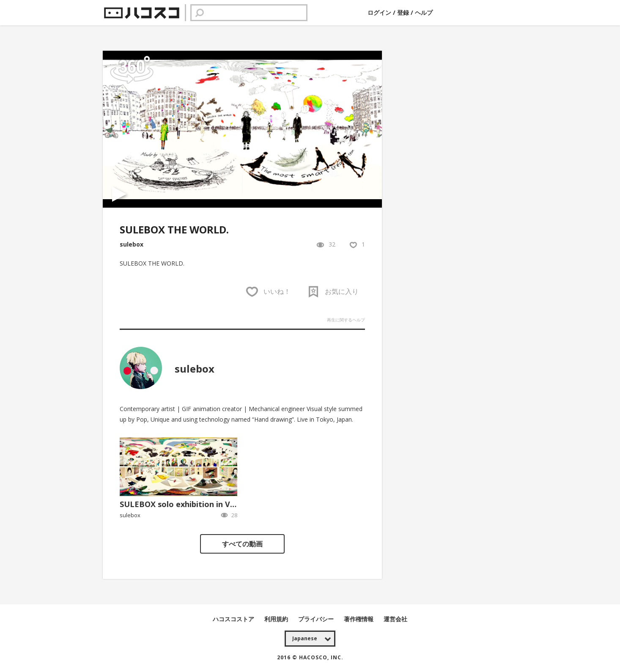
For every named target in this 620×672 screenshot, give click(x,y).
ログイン (380, 12)
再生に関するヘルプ (346, 320)
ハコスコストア (234, 619)
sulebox (132, 244)
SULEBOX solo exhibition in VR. (178, 504)
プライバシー (317, 619)
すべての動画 (242, 544)
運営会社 (395, 619)
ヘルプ (424, 12)
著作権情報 (359, 619)
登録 (403, 12)
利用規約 (277, 619)
